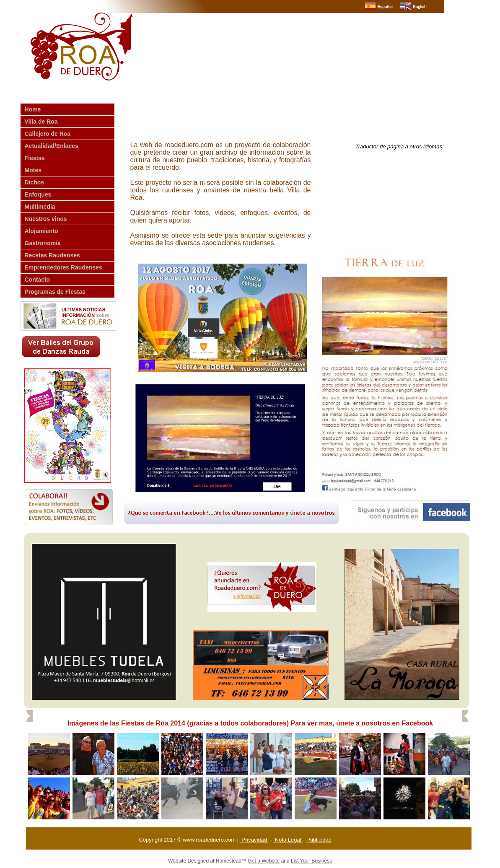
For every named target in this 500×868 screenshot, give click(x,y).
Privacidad (254, 840)
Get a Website (264, 861)
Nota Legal (288, 840)
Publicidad (319, 840)
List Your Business (311, 861)
